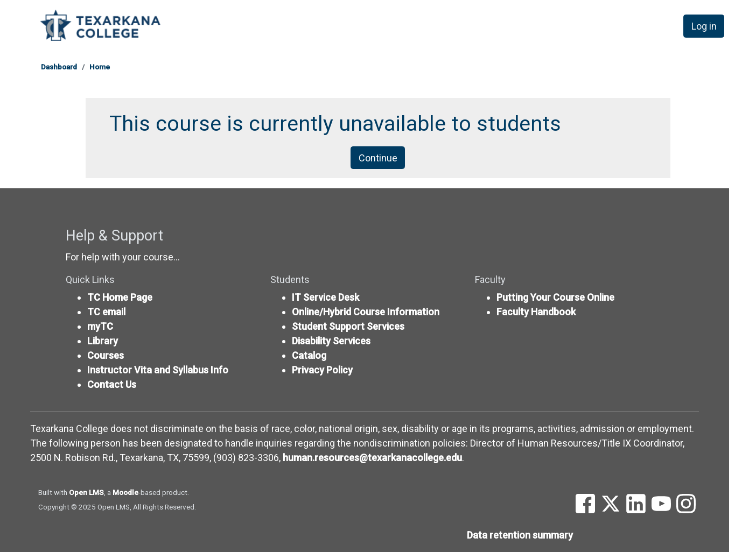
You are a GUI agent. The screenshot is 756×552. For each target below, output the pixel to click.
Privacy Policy (322, 370)
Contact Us (112, 384)
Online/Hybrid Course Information (366, 312)
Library (103, 341)
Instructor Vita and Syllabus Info (158, 370)
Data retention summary (520, 535)
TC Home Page (120, 297)
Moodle (125, 492)
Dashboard (59, 67)
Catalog (309, 355)
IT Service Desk (325, 297)
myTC (100, 326)
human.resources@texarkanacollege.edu (372, 458)
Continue (378, 158)
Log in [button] (704, 26)
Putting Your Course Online (555, 297)
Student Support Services (348, 326)
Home (100, 67)
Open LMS (86, 492)
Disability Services (331, 341)
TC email (106, 312)
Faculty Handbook (536, 312)
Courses (106, 355)
